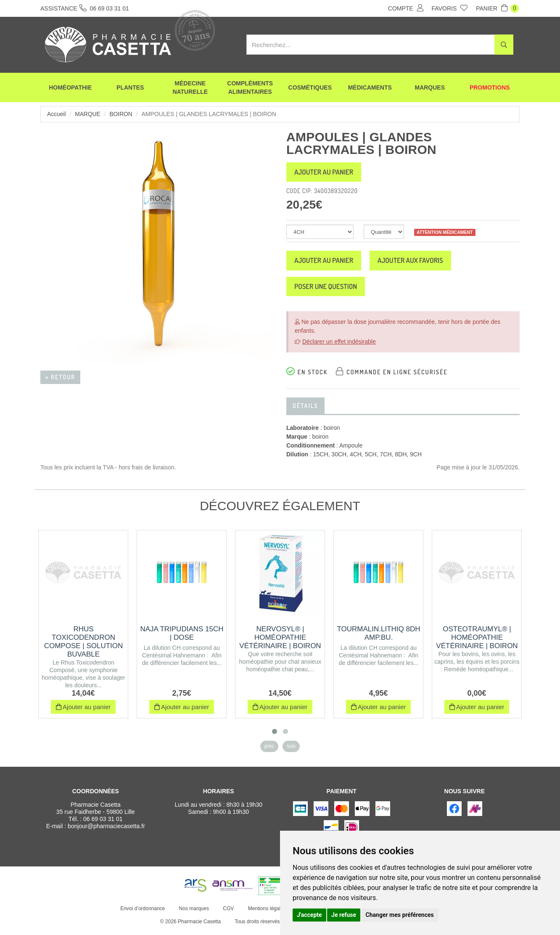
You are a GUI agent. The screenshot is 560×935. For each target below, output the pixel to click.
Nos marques (193, 913)
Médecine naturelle (190, 88)
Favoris (450, 8)
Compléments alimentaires (250, 88)
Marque (88, 114)
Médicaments (370, 88)
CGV (228, 913)
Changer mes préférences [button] (400, 915)
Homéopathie (70, 88)
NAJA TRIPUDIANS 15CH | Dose (182, 638)
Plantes (130, 88)
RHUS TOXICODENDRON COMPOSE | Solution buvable (84, 646)
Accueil (57, 114)
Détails (305, 410)
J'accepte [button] (309, 915)
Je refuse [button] (344, 915)
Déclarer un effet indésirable (339, 346)
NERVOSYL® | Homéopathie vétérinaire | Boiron (280, 642)
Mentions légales (266, 913)
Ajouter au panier (327, 173)
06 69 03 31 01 (103, 824)
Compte (406, 8)
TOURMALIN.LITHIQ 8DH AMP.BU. (378, 638)
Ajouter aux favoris (421, 263)
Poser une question (329, 290)
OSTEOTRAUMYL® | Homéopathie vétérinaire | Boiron (477, 642)
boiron (122, 114)
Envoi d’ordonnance (142, 913)
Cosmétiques (310, 88)
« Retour (60, 377)
